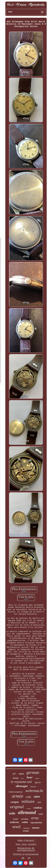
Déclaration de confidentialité (26, 849)
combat (38, 808)
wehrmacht (34, 791)
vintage (29, 808)
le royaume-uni (21, 782)
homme (33, 787)
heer (30, 777)
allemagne (22, 786)
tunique (26, 831)
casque (15, 802)
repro (21, 774)
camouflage (25, 819)
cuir (28, 797)
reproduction (36, 823)
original (17, 807)
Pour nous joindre (26, 844)
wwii (16, 827)
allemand (27, 812)
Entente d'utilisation (26, 854)
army (35, 818)
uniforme (14, 822)
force (23, 778)
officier (38, 782)
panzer (37, 778)
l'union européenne (16, 792)
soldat (25, 822)
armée (18, 796)
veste (41, 814)
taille (12, 813)
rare (37, 797)
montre (36, 828)
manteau (26, 828)
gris (15, 774)
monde (16, 819)
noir (39, 802)
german (33, 772)
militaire (28, 801)
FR (29, 858)
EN (23, 858)
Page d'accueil (26, 841)
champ (15, 778)
